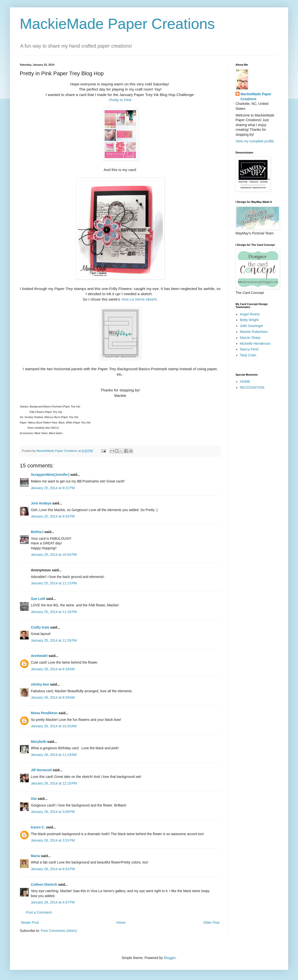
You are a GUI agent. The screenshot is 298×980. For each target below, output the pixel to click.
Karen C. (38, 827)
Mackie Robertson (254, 332)
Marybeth (39, 742)
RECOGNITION (252, 387)
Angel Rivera (250, 314)
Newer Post (30, 922)
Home (121, 922)
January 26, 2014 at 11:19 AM (54, 755)
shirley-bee (40, 684)
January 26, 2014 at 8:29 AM (53, 697)
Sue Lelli (38, 599)
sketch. (139, 299)
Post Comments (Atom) (59, 931)
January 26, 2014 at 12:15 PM (54, 783)
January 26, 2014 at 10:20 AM (54, 726)
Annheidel (39, 656)
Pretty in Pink (120, 100)
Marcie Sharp (250, 338)
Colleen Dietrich (44, 884)
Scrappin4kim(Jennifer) (50, 475)
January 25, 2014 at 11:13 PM (54, 583)
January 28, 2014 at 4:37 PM (53, 902)
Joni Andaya (41, 503)
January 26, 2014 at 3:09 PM (53, 812)
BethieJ (37, 532)
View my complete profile (255, 141)
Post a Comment (39, 912)
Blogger (169, 958)
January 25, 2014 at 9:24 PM (53, 516)
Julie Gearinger (252, 326)
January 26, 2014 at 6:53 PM (53, 869)
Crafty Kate (40, 627)
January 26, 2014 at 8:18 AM (53, 669)
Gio (34, 799)
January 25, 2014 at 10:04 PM (54, 555)
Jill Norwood (41, 770)
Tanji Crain (248, 355)
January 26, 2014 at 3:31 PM (53, 840)
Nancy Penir (249, 349)
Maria (35, 856)
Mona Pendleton (44, 713)
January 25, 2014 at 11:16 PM (54, 612)
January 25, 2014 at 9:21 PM (53, 488)
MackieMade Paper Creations (117, 24)
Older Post (211, 922)
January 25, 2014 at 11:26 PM (54, 640)
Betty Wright (249, 320)
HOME (245, 382)
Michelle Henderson (255, 344)
